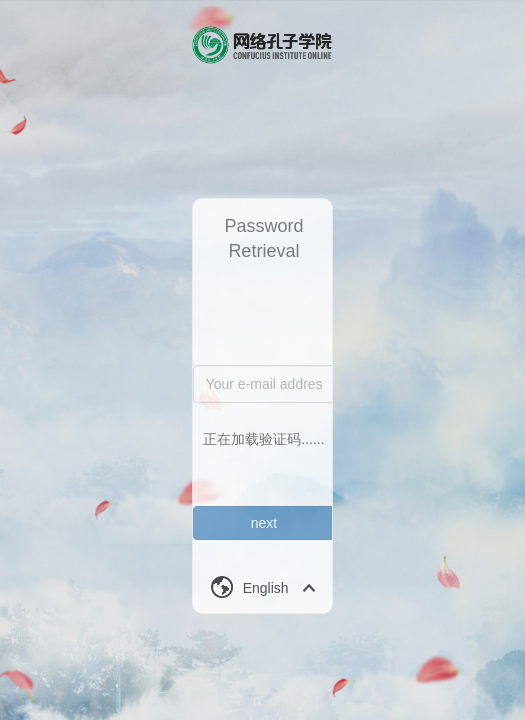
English (266, 588)
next (264, 523)
